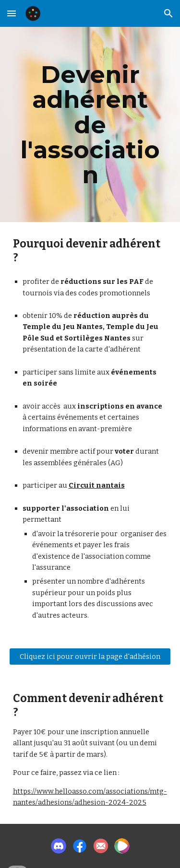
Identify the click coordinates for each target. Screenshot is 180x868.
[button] (12, 13)
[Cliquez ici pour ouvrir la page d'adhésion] (90, 657)
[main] (90, 124)
